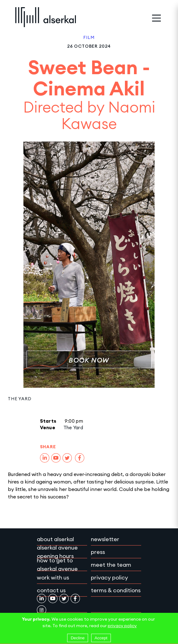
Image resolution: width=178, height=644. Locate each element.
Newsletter (105, 539)
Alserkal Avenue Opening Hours (57, 552)
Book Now (89, 360)
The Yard (20, 399)
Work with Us (53, 577)
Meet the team (111, 565)
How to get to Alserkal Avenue (57, 565)
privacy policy (122, 626)
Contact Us (51, 590)
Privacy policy (109, 577)
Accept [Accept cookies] (101, 638)
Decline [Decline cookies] (77, 638)
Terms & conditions (116, 590)
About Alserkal (55, 539)
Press (98, 552)
